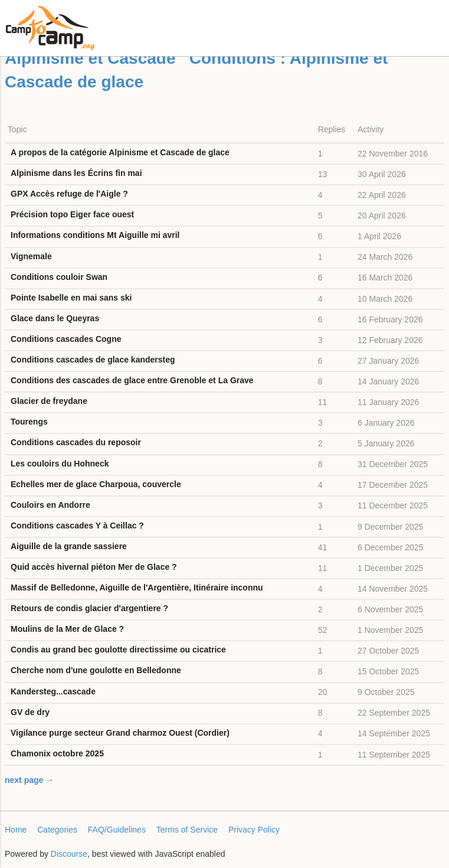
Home (16, 830)
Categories (57, 830)
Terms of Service (187, 830)
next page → (29, 780)
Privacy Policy (254, 830)
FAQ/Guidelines (117, 830)
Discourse (69, 854)
